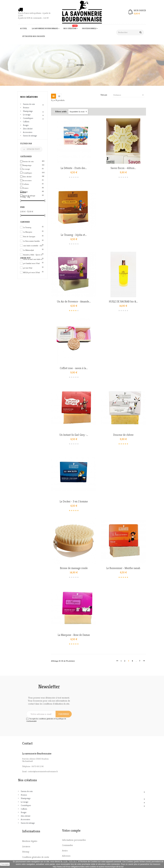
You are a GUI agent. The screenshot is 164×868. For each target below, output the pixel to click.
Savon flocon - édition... (123, 168)
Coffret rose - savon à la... (74, 368)
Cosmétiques (28, 118)
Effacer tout (31, 149)
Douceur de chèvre (123, 435)
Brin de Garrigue (33, 237)
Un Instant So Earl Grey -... (74, 435)
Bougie (26, 125)
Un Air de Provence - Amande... (74, 302)
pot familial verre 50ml (33, 263)
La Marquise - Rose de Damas (74, 635)
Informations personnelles (74, 840)
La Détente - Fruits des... (74, 168)
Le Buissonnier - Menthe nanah (123, 568)
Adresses (66, 856)
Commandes (67, 845)
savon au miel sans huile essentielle (33, 259)
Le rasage (27, 115)
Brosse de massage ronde (74, 568)
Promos (26, 108)
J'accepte (5, 864)
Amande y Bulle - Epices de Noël (33, 255)
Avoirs (65, 851)
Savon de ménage (30, 136)
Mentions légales (30, 841)
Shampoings (28, 111)
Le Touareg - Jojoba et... (74, 235)
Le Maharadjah (33, 250)
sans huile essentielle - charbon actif (33, 246)
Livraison (26, 846)
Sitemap (26, 852)
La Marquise (33, 232)
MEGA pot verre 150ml (33, 272)
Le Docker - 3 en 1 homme (74, 502)
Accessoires (28, 132)
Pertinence (129, 95)
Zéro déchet (28, 129)
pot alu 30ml (33, 268)
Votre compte (71, 831)
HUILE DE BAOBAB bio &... (123, 302)
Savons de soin (29, 104)
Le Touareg (33, 227)
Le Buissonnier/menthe (33, 241)
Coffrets (26, 122)
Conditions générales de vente (36, 857)
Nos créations (29, 97)
